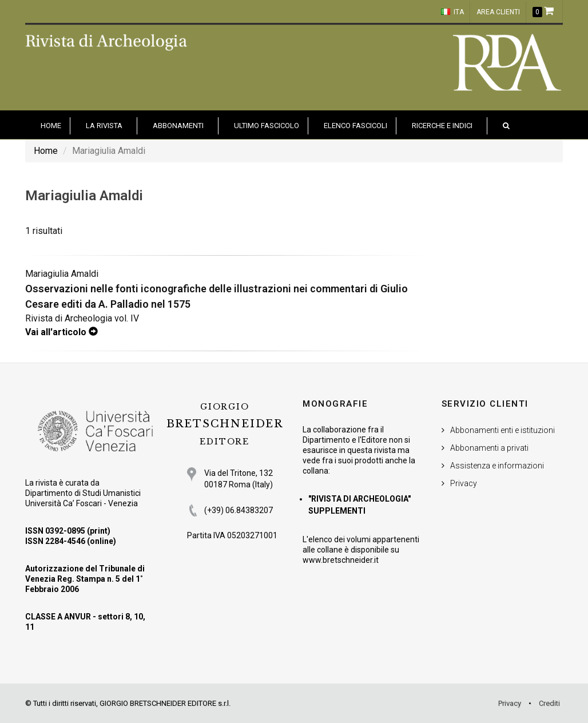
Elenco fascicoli (355, 126)
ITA (452, 12)
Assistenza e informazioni (497, 466)
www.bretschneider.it (341, 560)
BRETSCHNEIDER (225, 424)
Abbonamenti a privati (489, 448)
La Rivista (104, 126)
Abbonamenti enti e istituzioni (502, 430)
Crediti (549, 703)
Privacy (464, 483)
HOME (51, 126)
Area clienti (498, 12)
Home (46, 151)
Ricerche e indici (442, 126)
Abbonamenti (178, 126)
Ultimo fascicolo (267, 126)
